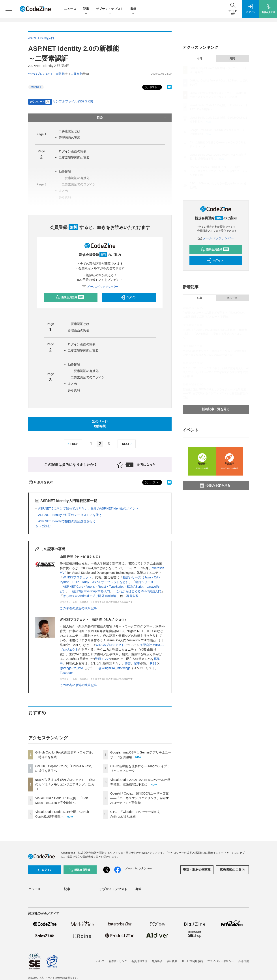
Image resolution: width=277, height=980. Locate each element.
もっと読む (43, 526)
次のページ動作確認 (100, 424)
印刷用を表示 (40, 482)
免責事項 (157, 961)
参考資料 (74, 390)
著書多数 (132, 596)
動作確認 (74, 364)
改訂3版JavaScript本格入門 (91, 591)
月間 (232, 59)
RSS (153, 663)
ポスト (151, 87)
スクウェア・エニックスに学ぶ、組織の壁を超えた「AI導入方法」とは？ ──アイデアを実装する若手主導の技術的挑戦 (216, 372)
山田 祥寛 (76, 74)
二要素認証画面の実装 (74, 158)
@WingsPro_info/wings (114, 668)
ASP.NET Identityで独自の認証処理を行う (67, 521)
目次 (132, 118)
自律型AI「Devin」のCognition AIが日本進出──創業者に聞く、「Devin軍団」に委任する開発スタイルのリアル (215, 334)
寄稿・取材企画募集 (197, 870)
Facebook (66, 673)
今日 (199, 59)
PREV (72, 444)
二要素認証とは (69, 131)
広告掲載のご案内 (232, 870)
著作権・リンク (118, 961)
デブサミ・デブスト (110, 9)
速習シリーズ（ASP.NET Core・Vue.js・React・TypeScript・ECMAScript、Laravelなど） (110, 587)
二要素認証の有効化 (85, 371)
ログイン (129, 297)
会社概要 (172, 961)
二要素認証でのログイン (88, 377)
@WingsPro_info (71, 668)
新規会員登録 (70, 297)
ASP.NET (36, 87)
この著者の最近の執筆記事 (78, 608)
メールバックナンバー (100, 287)
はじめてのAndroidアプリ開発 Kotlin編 (90, 596)
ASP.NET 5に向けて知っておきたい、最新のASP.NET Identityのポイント (88, 508)
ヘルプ (100, 961)
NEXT (128, 444)
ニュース (70, 9)
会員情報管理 (139, 961)
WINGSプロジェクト (77, 577)
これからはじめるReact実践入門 (139, 591)
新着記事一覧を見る (216, 409)
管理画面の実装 (69, 138)
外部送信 (243, 961)
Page (41, 134)
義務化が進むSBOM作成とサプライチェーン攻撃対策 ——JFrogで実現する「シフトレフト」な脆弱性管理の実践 (215, 393)
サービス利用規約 (192, 961)
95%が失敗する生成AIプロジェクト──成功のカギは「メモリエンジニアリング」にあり (65, 784)
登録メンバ (103, 659)
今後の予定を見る (215, 485)
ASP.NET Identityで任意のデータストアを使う (70, 515)
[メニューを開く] (9, 9)
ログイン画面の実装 (73, 151)
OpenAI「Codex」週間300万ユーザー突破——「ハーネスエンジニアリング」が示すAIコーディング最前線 (140, 798)
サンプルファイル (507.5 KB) (73, 101)
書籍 (133, 9)
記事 (86, 9)
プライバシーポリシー (221, 961)
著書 (128, 663)
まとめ (72, 384)
